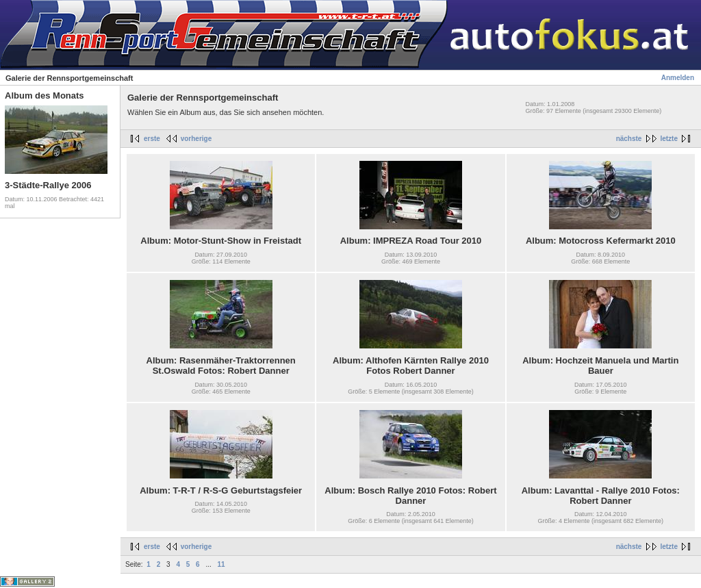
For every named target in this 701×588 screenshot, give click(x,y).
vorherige (196, 139)
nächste (629, 139)
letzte (669, 139)
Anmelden (678, 78)
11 (221, 564)
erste (152, 139)
